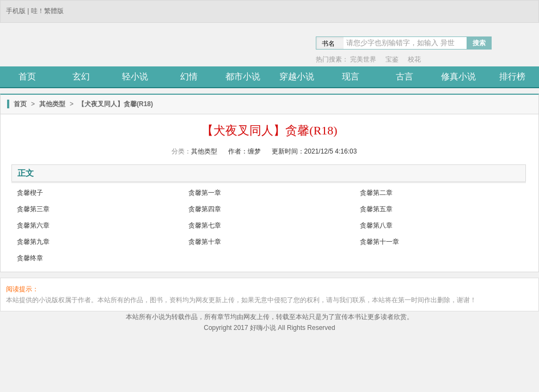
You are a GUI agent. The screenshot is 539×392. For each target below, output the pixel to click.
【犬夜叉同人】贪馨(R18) (115, 104)
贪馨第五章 (376, 209)
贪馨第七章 (205, 225)
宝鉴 (392, 59)
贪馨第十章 (205, 242)
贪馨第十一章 (379, 242)
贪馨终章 (30, 258)
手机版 (16, 11)
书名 (328, 44)
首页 (20, 104)
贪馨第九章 (33, 242)
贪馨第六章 (33, 225)
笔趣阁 (79, 46)
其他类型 (52, 104)
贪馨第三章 (33, 209)
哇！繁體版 (47, 11)
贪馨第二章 (376, 193)
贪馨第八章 (376, 225)
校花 (414, 59)
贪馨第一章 (205, 193)
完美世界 (363, 59)
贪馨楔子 (30, 193)
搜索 (479, 43)
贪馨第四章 (205, 209)
